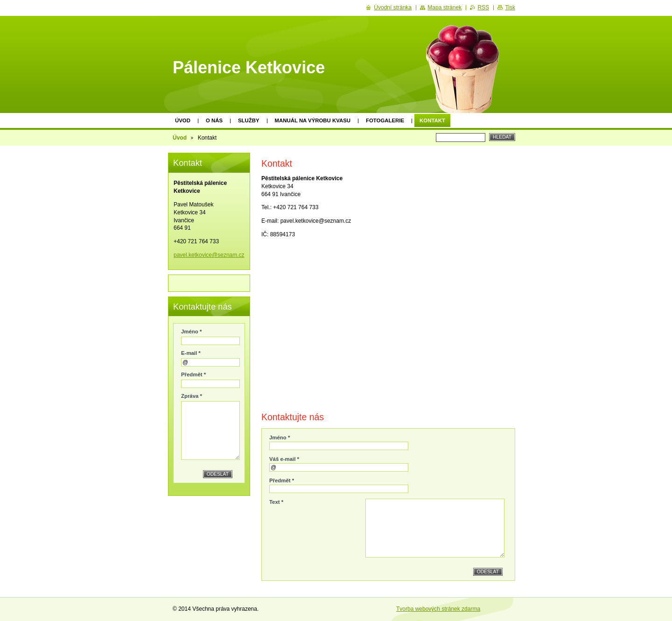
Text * (276, 502)
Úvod (183, 120)
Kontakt (432, 120)
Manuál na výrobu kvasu (313, 120)
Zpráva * (192, 396)
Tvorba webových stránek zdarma (438, 609)
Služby (249, 120)
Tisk (510, 7)
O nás (214, 120)
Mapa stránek (444, 7)
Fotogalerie (385, 120)
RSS (483, 7)
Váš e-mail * (284, 459)
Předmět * (282, 480)
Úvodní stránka (393, 7)
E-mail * (191, 353)
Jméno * (280, 438)
